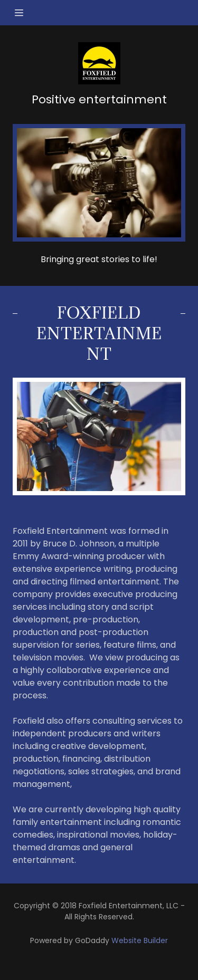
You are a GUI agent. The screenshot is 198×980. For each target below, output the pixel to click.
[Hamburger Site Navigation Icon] (23, 13)
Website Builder (140, 940)
